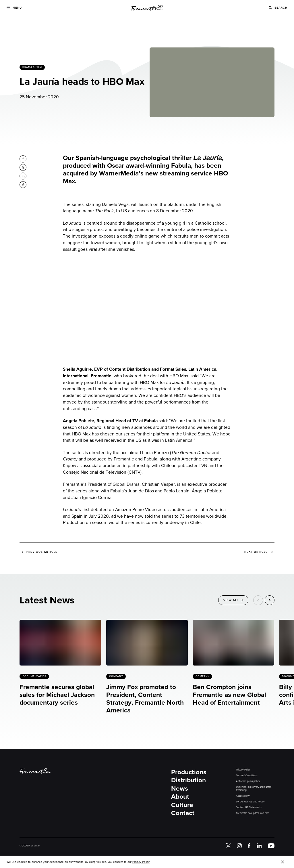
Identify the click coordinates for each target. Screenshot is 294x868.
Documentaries (34, 676)
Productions (189, 772)
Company (116, 676)
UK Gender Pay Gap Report (251, 802)
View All (231, 600)
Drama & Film (32, 67)
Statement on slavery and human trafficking (254, 789)
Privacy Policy (243, 770)
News (180, 788)
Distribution (188, 780)
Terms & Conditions (247, 776)
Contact (183, 813)
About (180, 797)
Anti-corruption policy (248, 781)
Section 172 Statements (249, 807)
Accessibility (243, 796)
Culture (182, 805)
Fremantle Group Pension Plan (253, 813)
